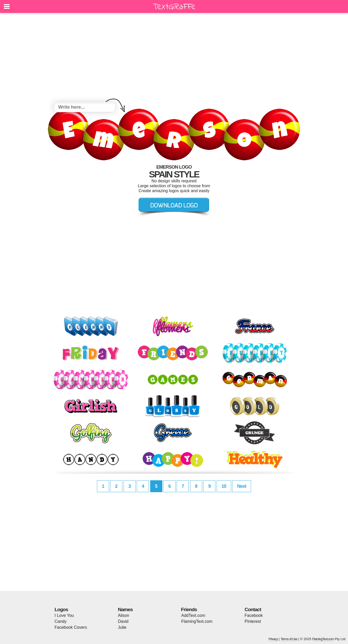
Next (242, 486)
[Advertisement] (174, 58)
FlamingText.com (197, 621)
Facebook (254, 615)
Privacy (273, 639)
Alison (124, 615)
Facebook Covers (71, 627)
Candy (60, 621)
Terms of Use (289, 639)
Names (125, 609)
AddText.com (193, 615)
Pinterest (253, 621)
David (123, 621)
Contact (253, 609)
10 (224, 486)
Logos (61, 609)
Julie (122, 627)
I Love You (64, 615)
